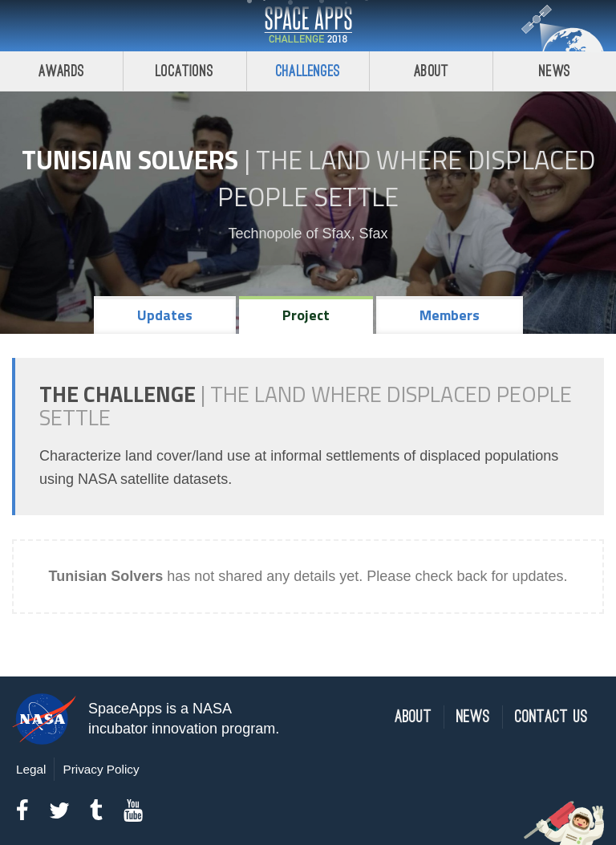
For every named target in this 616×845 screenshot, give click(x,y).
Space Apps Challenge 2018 (308, 26)
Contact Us (551, 717)
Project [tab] (306, 315)
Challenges (308, 71)
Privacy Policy (101, 769)
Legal (31, 769)
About (431, 71)
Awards (61, 71)
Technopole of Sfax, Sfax (308, 234)
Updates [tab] (165, 315)
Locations (184, 71)
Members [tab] (450, 315)
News (555, 71)
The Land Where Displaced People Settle (406, 178)
